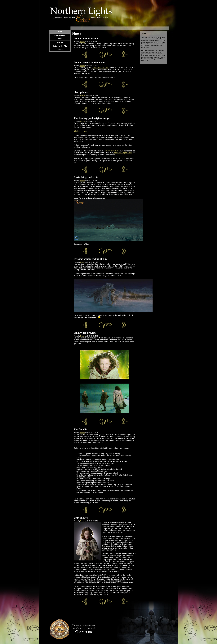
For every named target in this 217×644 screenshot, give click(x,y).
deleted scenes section (100, 68)
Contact (60, 50)
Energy (82, 42)
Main (60, 32)
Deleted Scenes (60, 35)
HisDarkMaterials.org (112, 151)
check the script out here (123, 153)
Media (60, 39)
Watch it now (81, 131)
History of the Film (60, 46)
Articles (60, 42)
